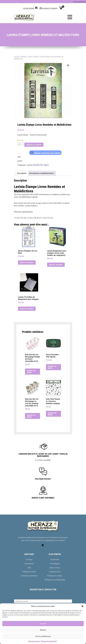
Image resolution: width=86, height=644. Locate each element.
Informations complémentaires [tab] (42, 173)
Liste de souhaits (29, 8)
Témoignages (55, 564)
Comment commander (29, 576)
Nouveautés (29, 564)
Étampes (24, 57)
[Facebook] (36, 8)
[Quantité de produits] (21, 144)
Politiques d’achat (29, 572)
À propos (29, 560)
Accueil (17, 57)
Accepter (43, 624)
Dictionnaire (55, 560)
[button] (83, 606)
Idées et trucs (55, 568)
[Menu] (70, 17)
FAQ (29, 568)
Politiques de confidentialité (49, 641)
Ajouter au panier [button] (27, 262)
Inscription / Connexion (50, 8)
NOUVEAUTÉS (38, 165)
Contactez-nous (55, 572)
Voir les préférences (43, 636)
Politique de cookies (34, 641)
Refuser (43, 630)
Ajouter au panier (34, 145)
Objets (36, 57)
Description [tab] (22, 173)
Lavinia (30, 57)
